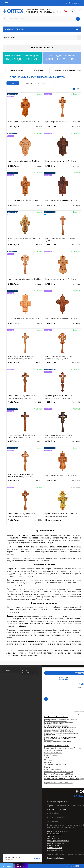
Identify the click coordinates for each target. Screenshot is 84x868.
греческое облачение (55, 850)
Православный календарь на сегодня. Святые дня (64, 748)
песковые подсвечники (56, 843)
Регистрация (74, 3)
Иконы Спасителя (51, 755)
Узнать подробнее (10, 859)
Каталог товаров (42, 29)
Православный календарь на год (57, 746)
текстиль (51, 836)
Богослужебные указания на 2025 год (59, 772)
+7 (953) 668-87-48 (31, 12)
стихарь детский (53, 838)
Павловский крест (54, 845)
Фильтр (13, 83)
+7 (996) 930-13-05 (31, 10)
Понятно (37, 858)
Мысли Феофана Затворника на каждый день (62, 779)
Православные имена (53, 769)
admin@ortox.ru (60, 801)
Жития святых (50, 758)
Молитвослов (49, 760)
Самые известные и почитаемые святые (60, 776)
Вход (65, 3)
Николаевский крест (55, 848)
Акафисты (48, 762)
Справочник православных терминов (58, 783)
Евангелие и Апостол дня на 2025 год (58, 774)
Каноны (47, 767)
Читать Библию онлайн (53, 750)
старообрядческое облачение (58, 841)
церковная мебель (54, 834)
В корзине (70, 866)
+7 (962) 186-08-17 (47, 10)
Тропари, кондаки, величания (55, 765)
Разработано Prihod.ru (56, 858)
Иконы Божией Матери (53, 753)
